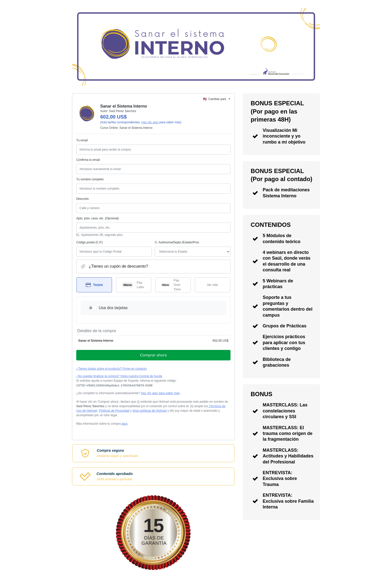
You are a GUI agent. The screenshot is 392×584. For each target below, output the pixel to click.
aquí (124, 424)
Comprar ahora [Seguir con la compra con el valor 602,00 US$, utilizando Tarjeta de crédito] (153, 355)
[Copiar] (114, 385)
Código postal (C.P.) (90, 242)
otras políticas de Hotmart (150, 411)
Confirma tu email (88, 160)
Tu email (82, 140)
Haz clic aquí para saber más (160, 393)
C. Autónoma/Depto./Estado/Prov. (177, 242)
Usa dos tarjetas (113, 308)
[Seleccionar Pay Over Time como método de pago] (173, 285)
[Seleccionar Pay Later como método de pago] (134, 285)
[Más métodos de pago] (212, 285)
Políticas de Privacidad (114, 411)
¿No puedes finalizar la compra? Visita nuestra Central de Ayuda (119, 376)
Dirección (82, 199)
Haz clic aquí (150, 122)
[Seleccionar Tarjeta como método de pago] (94, 285)
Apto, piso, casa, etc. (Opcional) (97, 218)
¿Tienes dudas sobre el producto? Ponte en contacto (111, 369)
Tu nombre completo (90, 179)
